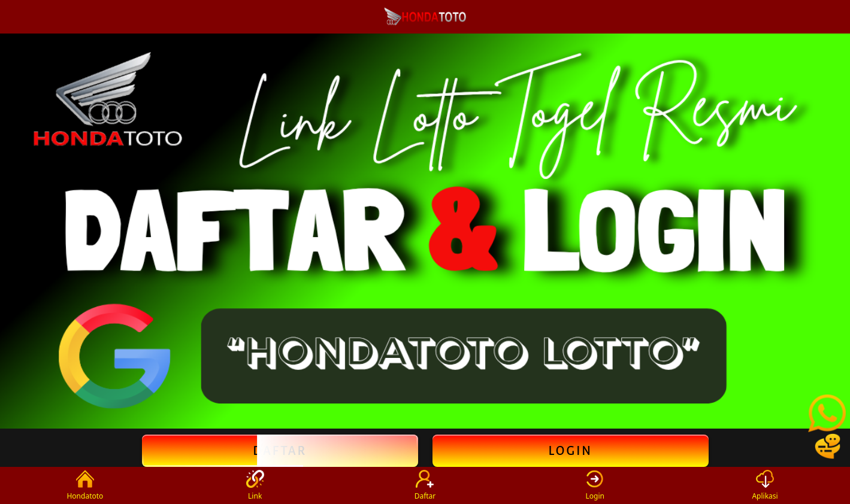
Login (570, 451)
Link (255, 485)
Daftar (280, 451)
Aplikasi (765, 485)
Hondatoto (85, 485)
